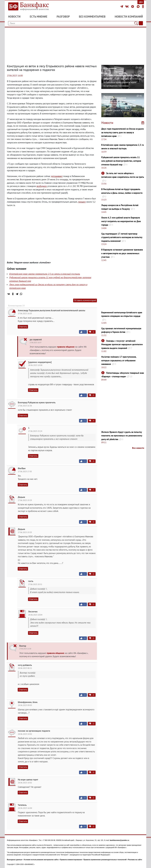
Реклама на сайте (135, 860)
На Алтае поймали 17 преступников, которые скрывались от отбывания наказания (119, 360)
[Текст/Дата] (141, 23)
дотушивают (57, 176)
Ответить (23, 327)
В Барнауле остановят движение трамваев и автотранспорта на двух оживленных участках (122, 253)
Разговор (63, 17)
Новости (14, 17)
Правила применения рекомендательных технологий (105, 860)
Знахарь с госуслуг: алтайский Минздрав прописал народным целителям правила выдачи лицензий (122, 344)
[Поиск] (136, 23)
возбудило (42, 186)
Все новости (138, 448)
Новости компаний (129, 17)
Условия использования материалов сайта (41, 860)
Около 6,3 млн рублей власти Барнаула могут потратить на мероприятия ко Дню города (121, 221)
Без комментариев (92, 17)
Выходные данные (15, 860)
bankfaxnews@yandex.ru (119, 840)
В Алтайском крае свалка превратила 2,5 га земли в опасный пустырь (45, 274)
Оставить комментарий (85, 300)
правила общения (66, 347)
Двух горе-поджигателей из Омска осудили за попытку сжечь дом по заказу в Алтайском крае (123, 132)
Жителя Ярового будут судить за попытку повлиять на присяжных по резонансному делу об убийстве (122, 436)
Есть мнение (39, 17)
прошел (82, 202)
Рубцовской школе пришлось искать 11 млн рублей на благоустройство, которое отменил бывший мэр (121, 161)
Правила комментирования (71, 860)
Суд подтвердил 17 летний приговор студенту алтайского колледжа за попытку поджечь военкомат (122, 237)
